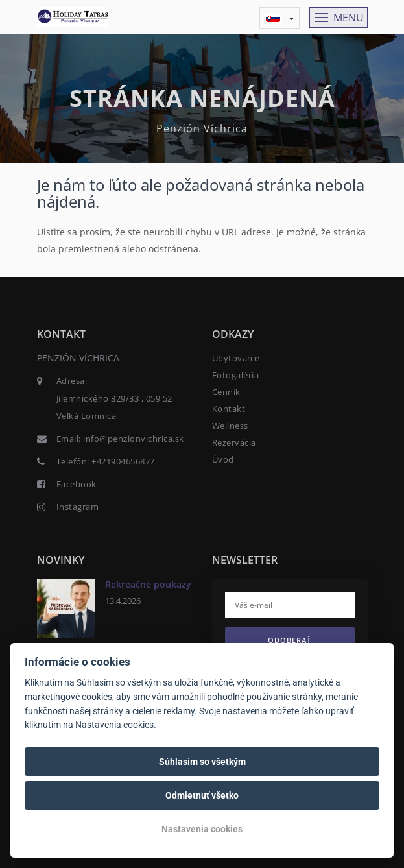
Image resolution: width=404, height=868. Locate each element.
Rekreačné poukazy (148, 584)
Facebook (77, 484)
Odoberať (290, 640)
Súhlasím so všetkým (202, 762)
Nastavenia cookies (202, 829)
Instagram (78, 507)
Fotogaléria (236, 375)
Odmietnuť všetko (202, 795)
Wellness (230, 426)
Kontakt (229, 409)
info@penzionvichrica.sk (134, 439)
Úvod (223, 459)
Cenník (226, 392)
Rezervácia (234, 442)
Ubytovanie (236, 358)
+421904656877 (123, 461)
